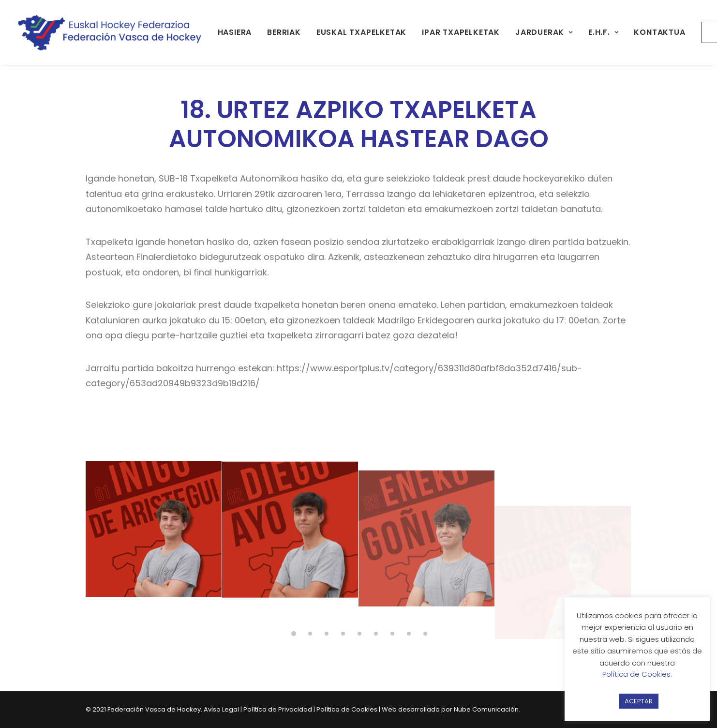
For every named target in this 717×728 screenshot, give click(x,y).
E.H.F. (603, 32)
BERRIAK (284, 32)
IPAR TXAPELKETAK (461, 32)
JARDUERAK (544, 32)
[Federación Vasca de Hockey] (110, 32)
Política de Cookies (347, 709)
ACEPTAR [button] (639, 701)
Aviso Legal (221, 709)
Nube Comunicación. (487, 709)
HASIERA (235, 32)
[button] (154, 538)
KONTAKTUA (659, 32)
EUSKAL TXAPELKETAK (361, 32)
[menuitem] (235, 32)
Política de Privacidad (278, 709)
